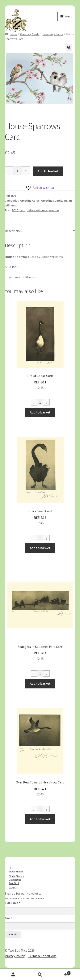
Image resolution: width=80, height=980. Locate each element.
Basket (62, 972)
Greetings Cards (53, 34)
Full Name (12, 903)
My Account (13, 975)
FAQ (11, 868)
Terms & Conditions (42, 956)
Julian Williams (37, 210)
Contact (13, 888)
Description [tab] (13, 231)
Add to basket (48, 171)
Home (13, 34)
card (22, 210)
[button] (69, 48)
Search (40, 975)
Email (9, 918)
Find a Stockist (17, 876)
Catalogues (15, 880)
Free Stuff (14, 883)
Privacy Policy (16, 871)
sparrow (54, 210)
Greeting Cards (30, 34)
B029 (15, 210)
